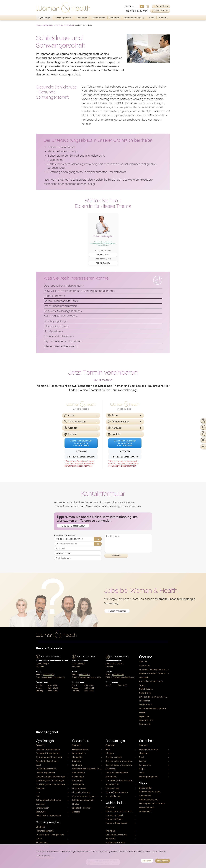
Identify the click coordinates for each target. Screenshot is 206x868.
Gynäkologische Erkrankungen (50, 781)
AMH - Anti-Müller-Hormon (60, 316)
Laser (142, 773)
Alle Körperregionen (148, 777)
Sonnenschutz (112, 784)
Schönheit (115, 18)
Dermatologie (99, 18)
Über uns (163, 18)
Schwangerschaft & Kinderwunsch (155, 804)
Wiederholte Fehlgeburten (60, 346)
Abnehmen (144, 753)
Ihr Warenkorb (146, 811)
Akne (108, 749)
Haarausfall (111, 777)
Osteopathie (78, 784)
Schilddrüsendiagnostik (83, 800)
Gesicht (143, 761)
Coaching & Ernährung (116, 835)
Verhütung (41, 812)
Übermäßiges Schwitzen (117, 792)
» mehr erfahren (117, 611)
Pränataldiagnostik (45, 831)
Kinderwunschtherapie (58, 336)
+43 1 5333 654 (48, 674)
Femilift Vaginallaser (45, 773)
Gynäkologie (44, 18)
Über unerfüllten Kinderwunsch (63, 286)
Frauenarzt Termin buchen (48, 753)
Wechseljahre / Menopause (48, 816)
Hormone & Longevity (134, 18)
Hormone (40, 788)
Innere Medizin (79, 753)
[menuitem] (44, 18)
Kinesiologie (78, 777)
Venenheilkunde (113, 796)
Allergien (110, 753)
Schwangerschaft (63, 18)
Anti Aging (110, 831)
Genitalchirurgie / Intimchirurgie (51, 777)
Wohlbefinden (115, 803)
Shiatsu (76, 804)
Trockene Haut (112, 788)
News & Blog (145, 693)
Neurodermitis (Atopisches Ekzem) (121, 781)
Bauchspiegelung (55, 321)
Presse (142, 712)
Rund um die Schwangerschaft (50, 835)
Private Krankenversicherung (152, 709)
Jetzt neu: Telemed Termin (48, 749)
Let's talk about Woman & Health (154, 697)
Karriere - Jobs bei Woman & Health (155, 673)
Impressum (144, 716)
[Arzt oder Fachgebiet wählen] (78, 539)
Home (38, 25)
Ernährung (77, 765)
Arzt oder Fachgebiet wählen (65, 535)
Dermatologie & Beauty (150, 792)
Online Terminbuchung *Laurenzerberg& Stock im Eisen (81, 443)
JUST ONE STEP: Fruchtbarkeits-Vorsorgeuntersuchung (78, 291)
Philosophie (145, 701)
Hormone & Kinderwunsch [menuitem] (118, 827)
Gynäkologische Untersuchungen (51, 784)
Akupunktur (77, 757)
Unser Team (145, 666)
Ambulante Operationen (47, 761)
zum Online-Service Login (151, 681)
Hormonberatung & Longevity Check (121, 811)
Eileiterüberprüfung (56, 326)
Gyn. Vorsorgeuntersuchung (49, 757)
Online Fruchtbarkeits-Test (60, 301)
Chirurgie (76, 761)
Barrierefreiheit (146, 720)
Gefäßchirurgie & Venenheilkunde (88, 769)
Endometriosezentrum (46, 769)
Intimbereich (145, 765)
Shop (152, 18)
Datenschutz (145, 724)
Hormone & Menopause (117, 823)
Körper (142, 769)
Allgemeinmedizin (80, 749)
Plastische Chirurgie (81, 792)
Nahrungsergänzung (149, 800)
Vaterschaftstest (147, 807)
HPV (38, 792)
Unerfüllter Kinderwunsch (65, 25)
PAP (38, 796)
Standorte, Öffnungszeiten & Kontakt (155, 670)
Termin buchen (103, 255)
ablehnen (147, 861)
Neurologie (77, 781)
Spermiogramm (54, 296)
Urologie (76, 812)
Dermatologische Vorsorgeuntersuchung (121, 761)
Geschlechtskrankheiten (117, 773)
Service (142, 685)
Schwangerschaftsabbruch (48, 800)
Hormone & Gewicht (115, 815)
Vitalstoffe (110, 839)
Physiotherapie (79, 788)
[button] (81, 415)
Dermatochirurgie (114, 757)
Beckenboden (146, 788)
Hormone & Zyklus (114, 819)
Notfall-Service (146, 689)
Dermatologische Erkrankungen (120, 765)
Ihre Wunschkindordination (60, 306)
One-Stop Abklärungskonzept (62, 311)
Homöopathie (52, 331)
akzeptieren (163, 861)
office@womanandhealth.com (81, 457)
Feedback (144, 677)
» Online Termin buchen (73, 526)
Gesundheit (82, 18)
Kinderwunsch (43, 808)
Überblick (40, 745)
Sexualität (41, 804)
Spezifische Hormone (82, 808)
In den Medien (146, 705)
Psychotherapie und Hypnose (62, 341)
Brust (38, 765)
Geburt (39, 839)
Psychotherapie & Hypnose (85, 796)
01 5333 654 (81, 451)
